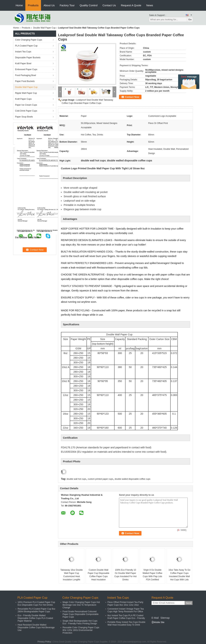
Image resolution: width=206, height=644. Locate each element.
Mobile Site (158, 622)
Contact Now (132, 97)
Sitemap (165, 618)
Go (190, 19)
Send (188, 603)
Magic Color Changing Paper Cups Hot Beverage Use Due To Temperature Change (81, 605)
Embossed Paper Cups (26, 69)
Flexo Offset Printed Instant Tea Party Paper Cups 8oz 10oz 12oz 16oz (125, 604)
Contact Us (109, 5)
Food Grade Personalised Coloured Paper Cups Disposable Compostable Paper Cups (81, 614)
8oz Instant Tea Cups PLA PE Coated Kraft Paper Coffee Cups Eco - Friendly (126, 617)
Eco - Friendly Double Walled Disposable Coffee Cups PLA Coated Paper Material (35, 618)
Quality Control (89, 5)
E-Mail (155, 618)
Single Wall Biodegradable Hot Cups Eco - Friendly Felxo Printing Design (80, 622)
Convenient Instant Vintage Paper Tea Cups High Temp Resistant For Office (126, 610)
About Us (49, 5)
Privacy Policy (44, 642)
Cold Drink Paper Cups (26, 111)
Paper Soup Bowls (24, 117)
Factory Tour (67, 5)
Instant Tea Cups (23, 52)
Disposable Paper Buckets (28, 58)
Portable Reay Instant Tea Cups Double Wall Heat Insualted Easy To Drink (126, 623)
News (150, 5)
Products (33, 5)
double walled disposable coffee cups (133, 479)
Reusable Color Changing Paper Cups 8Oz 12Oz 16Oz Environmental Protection (81, 630)
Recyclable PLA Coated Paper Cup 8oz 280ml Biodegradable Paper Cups (36, 610)
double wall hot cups (76, 479)
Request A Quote (131, 5)
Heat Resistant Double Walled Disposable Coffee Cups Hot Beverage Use (36, 628)
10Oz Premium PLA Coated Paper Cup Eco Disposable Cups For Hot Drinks (36, 604)
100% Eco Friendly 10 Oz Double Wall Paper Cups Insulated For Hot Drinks (125, 575)
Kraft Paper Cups (23, 99)
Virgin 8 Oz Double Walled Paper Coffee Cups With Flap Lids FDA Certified (152, 575)
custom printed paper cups (100, 479)
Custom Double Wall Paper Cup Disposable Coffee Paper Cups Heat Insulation (99, 575)
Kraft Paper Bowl (23, 63)
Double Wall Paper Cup (44, 28)
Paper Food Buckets (25, 81)
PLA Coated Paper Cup (26, 46)
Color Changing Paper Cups (29, 40)
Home (19, 5)
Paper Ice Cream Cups (26, 105)
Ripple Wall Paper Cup (26, 93)
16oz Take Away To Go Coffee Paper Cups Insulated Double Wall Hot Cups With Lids (179, 575)
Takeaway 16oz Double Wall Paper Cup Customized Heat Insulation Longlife (72, 575)
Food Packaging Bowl (26, 75)
